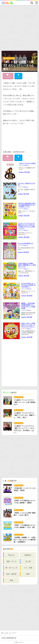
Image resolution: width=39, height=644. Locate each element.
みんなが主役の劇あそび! (26, 243)
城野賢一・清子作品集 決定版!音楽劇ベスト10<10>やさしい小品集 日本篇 (28, 306)
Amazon (21, 172)
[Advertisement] (19, 26)
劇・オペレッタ (9, 58)
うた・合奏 (28, 568)
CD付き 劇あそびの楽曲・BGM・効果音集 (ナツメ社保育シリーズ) (27, 265)
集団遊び (28, 555)
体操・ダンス (11, 561)
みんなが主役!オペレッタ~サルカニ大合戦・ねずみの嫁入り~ (28, 285)
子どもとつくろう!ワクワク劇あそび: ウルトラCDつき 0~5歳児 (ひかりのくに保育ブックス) (27, 226)
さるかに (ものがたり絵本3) (27, 163)
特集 (11, 580)
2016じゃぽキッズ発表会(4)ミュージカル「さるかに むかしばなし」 (28, 325)
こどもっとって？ (10, 633)
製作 (28, 574)
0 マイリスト (8, 76)
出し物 (28, 561)
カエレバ (27, 165)
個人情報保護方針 (10, 638)
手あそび (11, 555)
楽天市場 (27, 172)
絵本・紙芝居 (11, 574)
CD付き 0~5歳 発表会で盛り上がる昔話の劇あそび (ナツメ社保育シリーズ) (27, 205)
